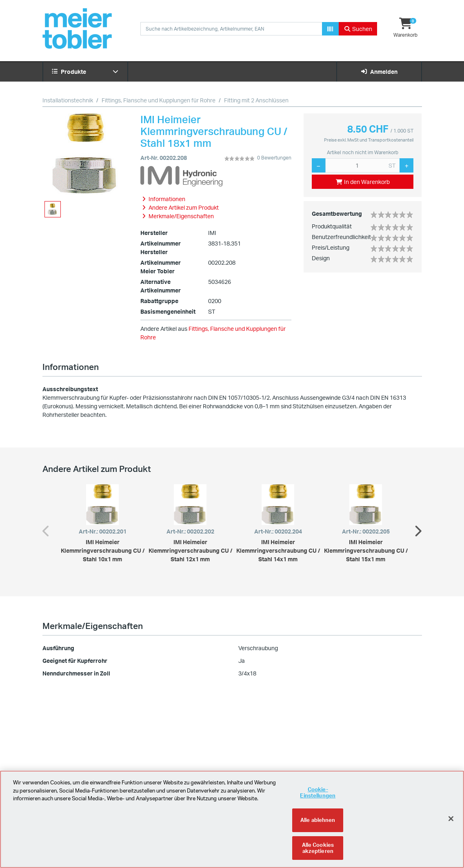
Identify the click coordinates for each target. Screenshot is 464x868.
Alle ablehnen (318, 826)
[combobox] (231, 29)
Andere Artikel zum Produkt (97, 469)
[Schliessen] (451, 824)
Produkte (85, 72)
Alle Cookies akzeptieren (318, 854)
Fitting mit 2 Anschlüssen (256, 100)
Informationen (71, 367)
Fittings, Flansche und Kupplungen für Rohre (159, 100)
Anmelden (379, 72)
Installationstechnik (68, 100)
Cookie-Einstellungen (318, 798)
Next (418, 529)
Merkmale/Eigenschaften (93, 626)
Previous (47, 529)
